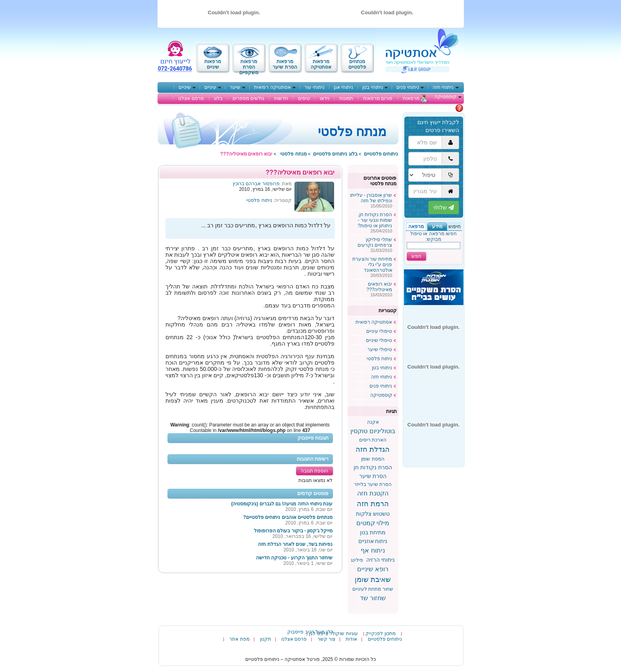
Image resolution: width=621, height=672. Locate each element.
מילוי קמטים (373, 523)
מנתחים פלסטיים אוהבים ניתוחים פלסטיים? (288, 517)
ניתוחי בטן (372, 87)
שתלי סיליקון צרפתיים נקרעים (375, 242)
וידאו (325, 98)
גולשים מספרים (248, 98)
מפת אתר (239, 639)
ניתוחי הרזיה (381, 560)
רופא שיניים (373, 569)
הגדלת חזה (373, 449)
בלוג (218, 98)
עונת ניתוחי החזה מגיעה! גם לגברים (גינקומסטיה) (282, 504)
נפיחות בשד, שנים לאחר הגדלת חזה (295, 544)
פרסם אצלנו (191, 98)
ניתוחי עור (314, 87)
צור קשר (326, 639)
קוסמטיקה (446, 97)
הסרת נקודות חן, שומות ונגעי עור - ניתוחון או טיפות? (375, 220)
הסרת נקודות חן (373, 467)
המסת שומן (373, 459)
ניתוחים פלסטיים (381, 154)
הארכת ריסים (373, 440)
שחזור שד (373, 598)
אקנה (373, 422)
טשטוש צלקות (373, 514)
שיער (235, 87)
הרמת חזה (373, 504)
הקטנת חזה (373, 493)
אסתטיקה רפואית (272, 87)
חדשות (281, 98)
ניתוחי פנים (408, 87)
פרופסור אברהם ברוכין (256, 184)
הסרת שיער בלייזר (373, 484)
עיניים (210, 87)
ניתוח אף (373, 550)
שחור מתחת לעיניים (373, 589)
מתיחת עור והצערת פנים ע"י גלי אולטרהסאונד (372, 265)
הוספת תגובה (314, 471)
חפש (416, 256)
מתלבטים (445, 108)
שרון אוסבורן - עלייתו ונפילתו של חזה (371, 198)
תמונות (346, 98)
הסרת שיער (373, 476)
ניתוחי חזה (443, 87)
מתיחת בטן (373, 532)
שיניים (185, 87)
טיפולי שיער (380, 349)
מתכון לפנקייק (380, 634)
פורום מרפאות (378, 98)
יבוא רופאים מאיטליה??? (379, 287)
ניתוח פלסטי (259, 200)
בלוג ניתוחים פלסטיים (335, 154)
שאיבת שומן (373, 580)
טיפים (304, 98)
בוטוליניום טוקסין (373, 431)
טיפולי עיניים (379, 331)
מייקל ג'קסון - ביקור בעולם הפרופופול (293, 531)
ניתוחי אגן (343, 87)
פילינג (357, 560)
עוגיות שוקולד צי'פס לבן (333, 634)
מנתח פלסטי (293, 154)
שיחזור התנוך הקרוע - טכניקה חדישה (294, 558)
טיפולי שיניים (379, 340)
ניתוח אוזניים (373, 541)
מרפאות (411, 98)
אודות (351, 639)
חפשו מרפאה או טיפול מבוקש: (434, 236)
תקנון (265, 639)
